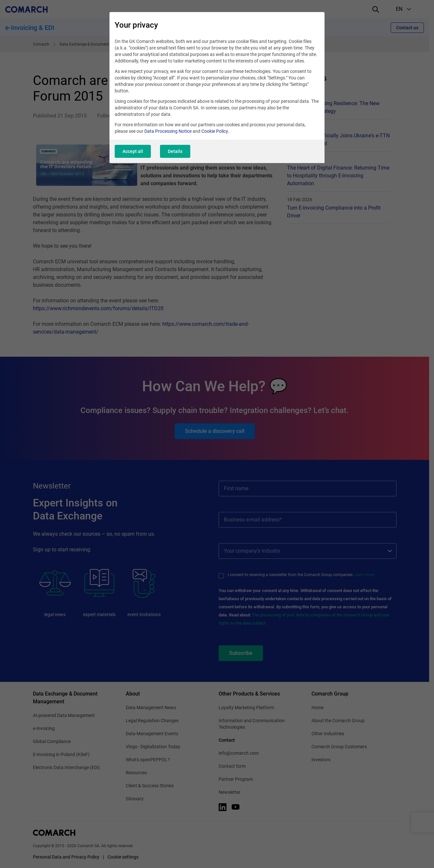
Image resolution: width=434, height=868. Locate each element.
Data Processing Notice (168, 131)
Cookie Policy (215, 131)
